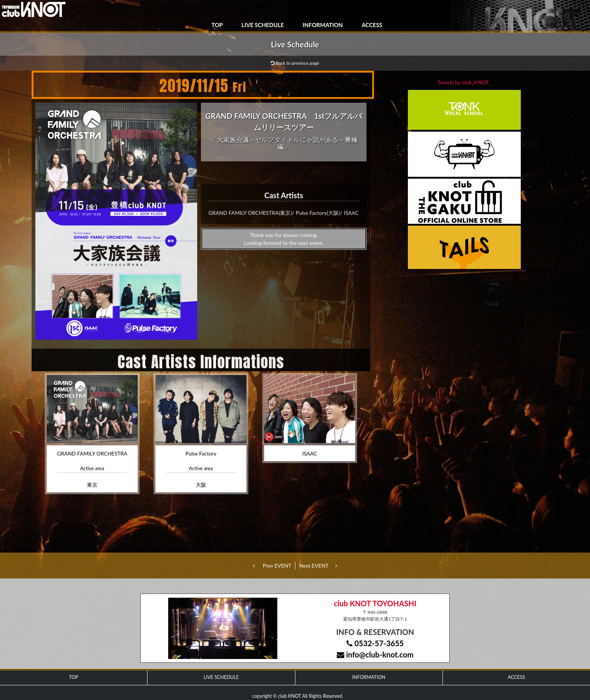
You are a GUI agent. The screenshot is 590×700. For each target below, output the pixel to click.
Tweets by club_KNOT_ (465, 82)
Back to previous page (295, 63)
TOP (217, 25)
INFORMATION (323, 25)
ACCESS (372, 25)
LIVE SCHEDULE (263, 25)
